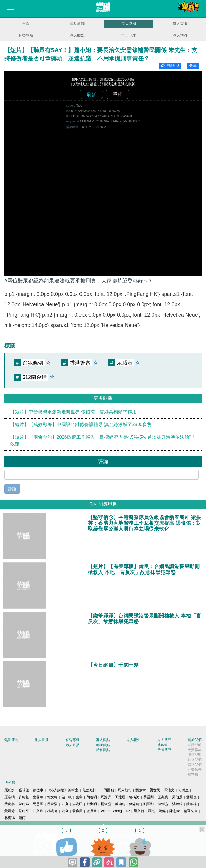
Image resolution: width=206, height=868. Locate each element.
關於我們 (195, 740)
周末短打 (125, 790)
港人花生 (129, 35)
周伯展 (177, 797)
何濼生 (183, 790)
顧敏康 (38, 790)
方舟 (65, 804)
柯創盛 (163, 804)
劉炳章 (141, 790)
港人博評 (180, 35)
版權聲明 (195, 755)
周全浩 (52, 804)
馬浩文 (169, 790)
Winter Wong (111, 811)
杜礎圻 (52, 811)
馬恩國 (38, 804)
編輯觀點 (103, 745)
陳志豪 (175, 811)
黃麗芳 (10, 811)
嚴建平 (24, 811)
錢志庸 (134, 804)
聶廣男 (77, 811)
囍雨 (22, 818)
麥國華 (38, 797)
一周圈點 (107, 790)
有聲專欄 (26, 35)
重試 (118, 94)
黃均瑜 (120, 804)
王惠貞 (163, 797)
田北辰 (120, 797)
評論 (12, 489)
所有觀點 (103, 750)
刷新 (91, 94)
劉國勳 (149, 804)
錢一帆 (67, 797)
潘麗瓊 (191, 797)
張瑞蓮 (24, 790)
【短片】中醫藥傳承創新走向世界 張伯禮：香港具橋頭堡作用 (73, 412)
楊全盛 (106, 804)
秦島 (79, 797)
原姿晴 (10, 797)
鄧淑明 (92, 804)
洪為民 (77, 804)
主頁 (26, 24)
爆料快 (193, 775)
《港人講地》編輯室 (63, 790)
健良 (65, 811)
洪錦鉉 (177, 804)
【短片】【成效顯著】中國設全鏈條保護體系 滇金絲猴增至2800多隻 (81, 424)
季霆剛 (149, 797)
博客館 (162, 745)
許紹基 (24, 797)
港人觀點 (77, 35)
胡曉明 (92, 797)
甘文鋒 (38, 811)
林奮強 (10, 818)
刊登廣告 (195, 770)
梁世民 (155, 790)
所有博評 (164, 750)
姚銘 (162, 811)
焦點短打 (89, 790)
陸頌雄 (191, 804)
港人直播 (180, 24)
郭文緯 (52, 797)
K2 (128, 811)
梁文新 (139, 811)
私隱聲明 (195, 745)
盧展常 (92, 811)
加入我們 (195, 760)
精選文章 (191, 811)
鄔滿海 (134, 797)
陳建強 (24, 804)
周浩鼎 (106, 797)
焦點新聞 (77, 24)
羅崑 (151, 811)
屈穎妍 (10, 790)
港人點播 (129, 24)
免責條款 (195, 750)
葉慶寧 (10, 804)
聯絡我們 (195, 765)
